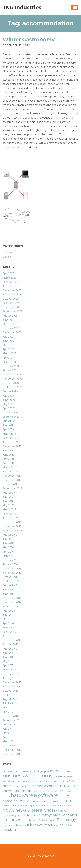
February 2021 (11, 366)
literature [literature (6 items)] (15, 806)
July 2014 (8, 615)
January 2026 (10, 286)
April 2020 (8, 408)
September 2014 (12, 607)
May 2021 (8, 358)
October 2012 (10, 691)
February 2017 (11, 514)
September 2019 (12, 417)
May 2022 (8, 345)
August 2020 (10, 391)
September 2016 (12, 531)
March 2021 (9, 362)
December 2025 (12, 290)
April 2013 (8, 665)
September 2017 (12, 488)
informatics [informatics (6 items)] (32, 801)
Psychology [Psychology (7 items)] (31, 820)
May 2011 (8, 733)
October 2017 (10, 484)
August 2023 (10, 316)
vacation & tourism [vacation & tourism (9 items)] (58, 825)
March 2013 (9, 670)
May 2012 (8, 708)
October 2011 (10, 716)
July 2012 (8, 703)
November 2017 (12, 480)
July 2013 (8, 653)
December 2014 (12, 598)
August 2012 (10, 699)
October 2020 (11, 383)
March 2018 (9, 467)
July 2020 (8, 396)
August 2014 (10, 611)
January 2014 (10, 636)
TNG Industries (22, 7)
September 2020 (13, 387)
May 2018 (8, 459)
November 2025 (12, 295)
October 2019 (10, 413)
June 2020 (9, 400)
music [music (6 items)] (75, 806)
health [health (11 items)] (64, 796)
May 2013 (8, 661)
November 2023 (12, 307)
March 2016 (9, 556)
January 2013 (10, 678)
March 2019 (9, 434)
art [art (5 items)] (48, 772)
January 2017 (10, 518)
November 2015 (12, 573)
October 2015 (10, 577)
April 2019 (8, 429)
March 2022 (9, 353)
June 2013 (8, 657)
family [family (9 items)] (58, 791)
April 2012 (8, 712)
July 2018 (8, 451)
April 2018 (8, 463)
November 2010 (12, 754)
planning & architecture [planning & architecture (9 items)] (20, 815)
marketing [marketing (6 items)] (26, 806)
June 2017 (8, 501)
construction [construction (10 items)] (40, 781)
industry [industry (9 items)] (19, 801)
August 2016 (10, 535)
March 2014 (9, 628)
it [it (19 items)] (71, 800)
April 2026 (8, 273)
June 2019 (8, 425)
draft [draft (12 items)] (7, 786)
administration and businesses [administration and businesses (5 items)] (16, 772)
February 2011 (11, 746)
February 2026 (11, 282)
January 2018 (10, 472)
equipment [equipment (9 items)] (44, 791)
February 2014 (11, 632)
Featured (8, 253)
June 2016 (8, 543)
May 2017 (8, 505)
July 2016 (8, 539)
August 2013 (10, 649)
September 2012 (12, 695)
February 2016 (11, 560)
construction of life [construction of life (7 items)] (63, 781)
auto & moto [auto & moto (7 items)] (66, 771)
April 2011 (8, 737)
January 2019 (10, 442)
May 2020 (8, 404)
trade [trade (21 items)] (28, 824)
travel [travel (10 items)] (39, 825)
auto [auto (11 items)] (54, 771)
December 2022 (12, 332)
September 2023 (12, 311)
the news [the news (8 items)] (9, 825)
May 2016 (8, 547)
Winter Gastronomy (29, 40)
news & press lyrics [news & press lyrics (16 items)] (34, 810)
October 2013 (10, 644)
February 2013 (11, 674)
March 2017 (9, 509)
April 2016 (8, 552)
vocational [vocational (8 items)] (10, 830)
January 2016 (10, 564)
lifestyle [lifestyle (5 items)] (6, 806)
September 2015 (12, 581)
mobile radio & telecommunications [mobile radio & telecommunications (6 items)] (52, 806)
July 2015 (8, 590)
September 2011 (12, 720)
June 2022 (9, 341)
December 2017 (12, 476)
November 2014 (12, 602)
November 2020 (12, 379)
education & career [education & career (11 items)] (42, 786)
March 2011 (9, 741)
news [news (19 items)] (9, 810)
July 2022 (8, 337)
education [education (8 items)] (19, 786)
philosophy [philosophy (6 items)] (60, 811)
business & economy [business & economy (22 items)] (28, 776)
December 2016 (12, 522)
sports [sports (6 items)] (53, 820)
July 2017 (8, 497)
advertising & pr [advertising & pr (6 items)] (38, 771)
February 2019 (11, 438)
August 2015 (10, 585)
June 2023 (9, 320)
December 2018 (12, 446)
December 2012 (12, 682)
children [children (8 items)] (59, 776)
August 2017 (10, 493)
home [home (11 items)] (7, 801)
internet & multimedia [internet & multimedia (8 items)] (54, 801)
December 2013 (12, 640)
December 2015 (12, 569)
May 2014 (8, 619)
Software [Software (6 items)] (44, 820)
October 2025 (10, 299)
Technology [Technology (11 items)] (66, 820)
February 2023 (11, 328)
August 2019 (10, 421)
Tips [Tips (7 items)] (18, 825)
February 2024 (11, 303)
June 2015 (8, 594)
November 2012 (12, 687)
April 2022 (8, 349)
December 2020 (12, 375)
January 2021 (10, 370)
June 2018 (9, 455)
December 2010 (12, 750)
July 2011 (8, 729)
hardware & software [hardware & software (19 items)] (34, 795)
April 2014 (8, 623)
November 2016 (12, 526)
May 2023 (8, 324)
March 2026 (9, 278)
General (7, 257)
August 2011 (10, 725)
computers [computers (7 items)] (23, 781)
